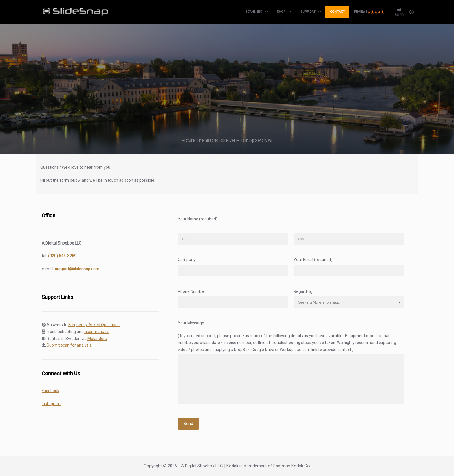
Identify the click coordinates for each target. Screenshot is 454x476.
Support (312, 12)
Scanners (258, 12)
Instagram (51, 404)
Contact (337, 12)
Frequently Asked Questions (94, 325)
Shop (285, 12)
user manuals (97, 332)
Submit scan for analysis (69, 345)
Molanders (97, 339)
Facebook (51, 391)
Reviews (369, 12)
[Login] (412, 12)
